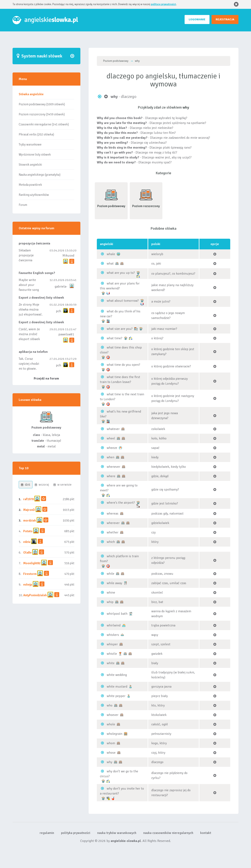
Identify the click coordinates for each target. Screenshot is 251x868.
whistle (112, 654)
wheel (111, 438)
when (110, 457)
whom (111, 743)
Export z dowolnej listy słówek (41, 298)
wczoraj (42, 485)
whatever (113, 429)
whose (111, 753)
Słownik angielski (30, 165)
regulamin (47, 833)
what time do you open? (123, 365)
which (111, 542)
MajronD (29, 510)
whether (113, 532)
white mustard (117, 687)
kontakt (206, 833)
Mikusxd (68, 256)
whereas (113, 514)
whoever (113, 715)
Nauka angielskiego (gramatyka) (40, 175)
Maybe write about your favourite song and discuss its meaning (29, 290)
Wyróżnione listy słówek (35, 155)
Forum (23, 205)
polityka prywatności (76, 833)
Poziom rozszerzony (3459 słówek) (42, 114)
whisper (112, 644)
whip (110, 602)
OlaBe (27, 553)
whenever (113, 467)
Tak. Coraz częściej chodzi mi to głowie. (29, 364)
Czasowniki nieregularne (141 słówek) (44, 124)
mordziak (30, 521)
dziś (26, 485)
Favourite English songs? (37, 273)
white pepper (116, 696)
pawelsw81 (66, 334)
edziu (27, 542)
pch (58, 311)
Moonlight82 (32, 563)
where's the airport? (121, 503)
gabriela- (61, 287)
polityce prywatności (163, 4)
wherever (113, 523)
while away (114, 583)
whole (111, 724)
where (111, 476)
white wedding (117, 675)
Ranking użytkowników (34, 195)
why (109, 762)
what (110, 264)
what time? (115, 338)
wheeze (112, 448)
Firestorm (30, 574)
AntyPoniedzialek (35, 595)
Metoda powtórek (30, 185)
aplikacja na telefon (33, 352)
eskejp (28, 585)
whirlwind (114, 625)
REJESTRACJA (225, 19)
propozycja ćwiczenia (34, 243)
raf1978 (28, 499)
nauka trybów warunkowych (117, 833)
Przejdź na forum (46, 378)
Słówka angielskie (31, 94)
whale (111, 254)
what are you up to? (121, 273)
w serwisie (62, 485)
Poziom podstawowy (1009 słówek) (42, 104)
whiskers (113, 635)
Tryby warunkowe (30, 144)
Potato (28, 531)
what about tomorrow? (123, 301)
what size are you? (120, 329)
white (111, 663)
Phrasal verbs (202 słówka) (36, 134)
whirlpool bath (117, 614)
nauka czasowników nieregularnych (168, 833)
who (110, 705)
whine (111, 593)
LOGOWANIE (197, 19)
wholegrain (115, 734)
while (110, 574)
